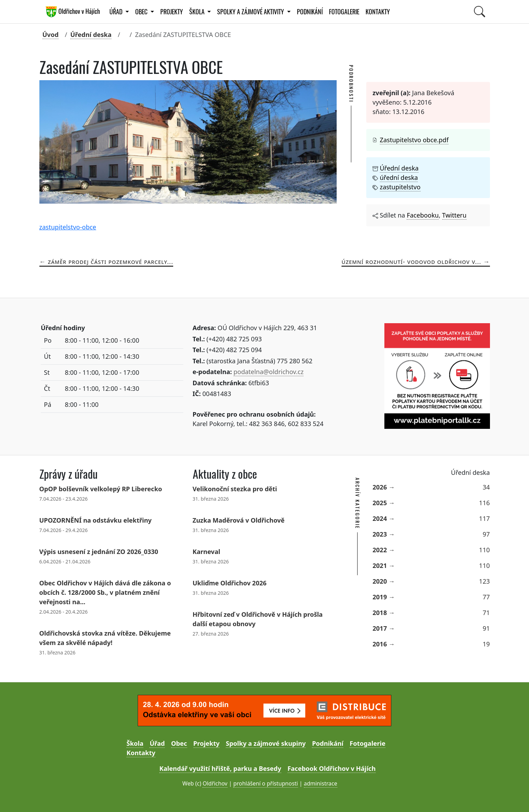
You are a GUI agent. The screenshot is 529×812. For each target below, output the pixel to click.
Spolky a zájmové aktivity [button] (251, 12)
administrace (321, 783)
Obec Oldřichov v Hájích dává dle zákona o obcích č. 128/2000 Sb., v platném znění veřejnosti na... (105, 592)
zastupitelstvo (400, 187)
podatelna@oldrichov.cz (269, 372)
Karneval (206, 552)
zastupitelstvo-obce (68, 227)
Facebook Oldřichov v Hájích (332, 768)
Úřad (157, 743)
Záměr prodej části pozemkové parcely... (110, 261)
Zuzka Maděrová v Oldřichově (239, 520)
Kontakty (378, 12)
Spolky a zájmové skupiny (266, 743)
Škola (135, 743)
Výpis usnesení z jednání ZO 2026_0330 (99, 552)
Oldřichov (215, 783)
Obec (179, 743)
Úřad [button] (117, 12)
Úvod (51, 35)
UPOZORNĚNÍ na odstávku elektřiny (96, 520)
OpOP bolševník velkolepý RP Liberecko (101, 489)
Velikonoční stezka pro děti (235, 489)
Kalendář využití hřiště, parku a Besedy (220, 768)
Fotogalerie (344, 12)
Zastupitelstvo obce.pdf (414, 140)
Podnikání (310, 12)
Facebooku (423, 215)
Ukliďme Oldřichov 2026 (230, 583)
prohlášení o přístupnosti (265, 783)
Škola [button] (198, 12)
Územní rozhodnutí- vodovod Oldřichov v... (411, 261)
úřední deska (399, 177)
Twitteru (454, 215)
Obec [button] (142, 12)
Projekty (172, 12)
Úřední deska (91, 35)
